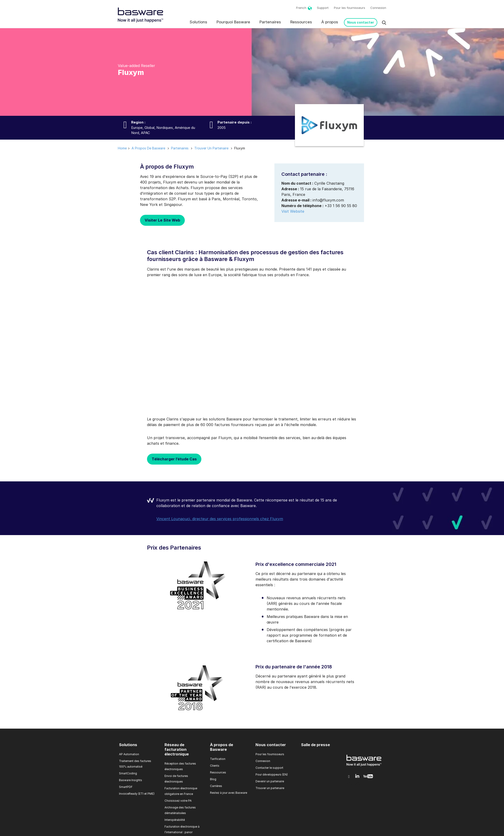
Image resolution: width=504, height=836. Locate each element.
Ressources (301, 22)
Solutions (198, 22)
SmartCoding (128, 773)
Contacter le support (269, 768)
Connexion (378, 8)
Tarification (218, 759)
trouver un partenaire (211, 148)
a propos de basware (148, 148)
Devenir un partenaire (270, 781)
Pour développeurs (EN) (272, 774)
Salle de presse (315, 745)
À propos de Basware (222, 747)
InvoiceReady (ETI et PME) (137, 794)
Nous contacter (361, 22)
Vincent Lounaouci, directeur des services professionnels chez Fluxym (220, 519)
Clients (215, 766)
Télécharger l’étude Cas (174, 459)
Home (122, 148)
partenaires (180, 148)
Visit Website (293, 211)
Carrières (216, 786)
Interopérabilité (175, 820)
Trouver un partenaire (270, 788)
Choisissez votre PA (178, 801)
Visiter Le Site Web (162, 220)
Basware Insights (131, 780)
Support (323, 8)
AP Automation (129, 754)
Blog (213, 779)
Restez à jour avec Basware (229, 793)
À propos (330, 22)
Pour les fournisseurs (350, 8)
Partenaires (270, 22)
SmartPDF (126, 787)
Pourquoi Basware (233, 22)
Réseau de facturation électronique (177, 749)
